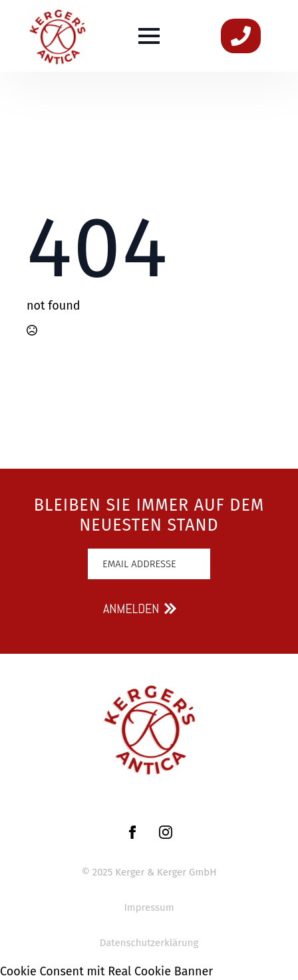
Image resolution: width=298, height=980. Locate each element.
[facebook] (132, 832)
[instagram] (166, 832)
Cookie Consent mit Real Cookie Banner (106, 971)
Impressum (149, 907)
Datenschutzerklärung (149, 943)
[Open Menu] (149, 36)
